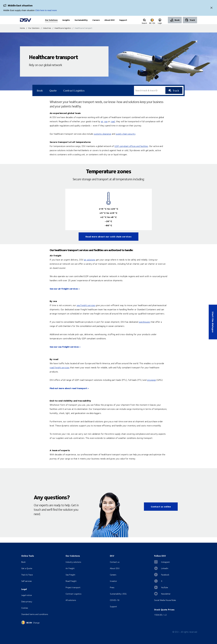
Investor (113, 581)
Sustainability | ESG (118, 594)
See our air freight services (64, 294)
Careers (113, 575)
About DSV (115, 568)
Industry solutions (73, 562)
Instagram (165, 562)
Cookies (25, 608)
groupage (152, 385)
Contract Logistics (73, 594)
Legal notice (27, 595)
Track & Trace (27, 575)
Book (23, 562)
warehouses (144, 327)
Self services (27, 581)
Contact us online (161, 512)
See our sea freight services (64, 352)
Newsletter (166, 594)
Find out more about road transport (68, 394)
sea (106, 127)
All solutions (71, 600)
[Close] (211, 8)
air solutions (90, 265)
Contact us (115, 562)
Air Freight (70, 568)
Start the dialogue (213, 322)
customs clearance (102, 139)
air (102, 127)
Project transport (73, 587)
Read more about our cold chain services (109, 242)
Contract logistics (74, 96)
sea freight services (86, 311)
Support (113, 606)
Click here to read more (46, 10)
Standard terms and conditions (35, 614)
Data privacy (27, 601)
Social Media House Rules (165, 600)
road (113, 127)
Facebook (165, 575)
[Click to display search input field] (144, 23)
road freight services (60, 373)
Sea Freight (70, 575)
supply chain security (126, 139)
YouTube (164, 587)
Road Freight (71, 581)
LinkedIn (165, 568)
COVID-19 (115, 600)
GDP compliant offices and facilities (131, 152)
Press (112, 587)
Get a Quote (27, 568)
